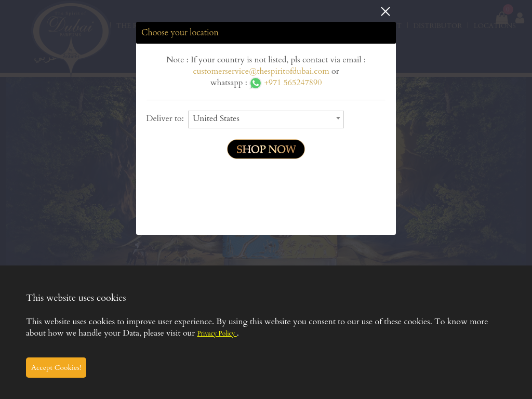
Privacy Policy (217, 334)
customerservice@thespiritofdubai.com (261, 71)
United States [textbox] (216, 118)
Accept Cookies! (56, 368)
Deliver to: (168, 118)
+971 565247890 (285, 83)
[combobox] (266, 119)
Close (385, 11)
